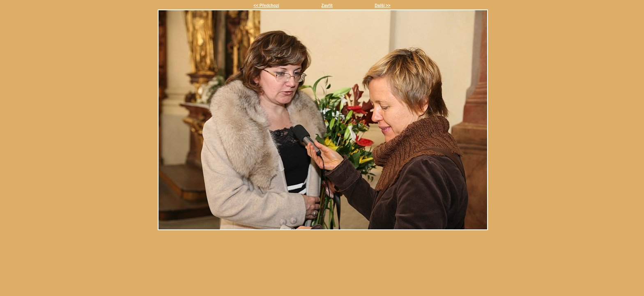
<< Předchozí (266, 6)
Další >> (382, 6)
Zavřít (327, 6)
